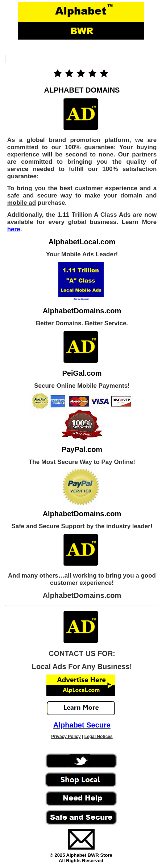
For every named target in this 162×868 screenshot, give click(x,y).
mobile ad (22, 203)
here (14, 229)
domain (131, 195)
